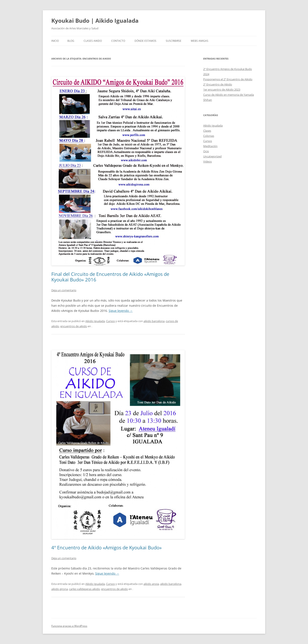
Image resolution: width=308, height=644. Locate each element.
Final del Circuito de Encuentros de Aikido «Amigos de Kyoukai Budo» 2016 (110, 277)
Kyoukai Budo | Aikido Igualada (95, 21)
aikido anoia (151, 584)
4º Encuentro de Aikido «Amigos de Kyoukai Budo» (107, 547)
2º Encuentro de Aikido (218, 84)
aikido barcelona (154, 321)
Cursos (110, 321)
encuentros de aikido (74, 326)
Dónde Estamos (145, 41)
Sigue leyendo (121, 311)
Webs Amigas (200, 41)
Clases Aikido (93, 41)
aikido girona (60, 589)
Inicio (55, 41)
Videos (207, 161)
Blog (71, 41)
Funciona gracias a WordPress (69, 626)
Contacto (118, 41)
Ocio (206, 151)
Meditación (210, 146)
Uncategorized (212, 156)
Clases (207, 131)
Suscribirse (174, 41)
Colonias (209, 136)
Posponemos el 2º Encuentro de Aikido (228, 79)
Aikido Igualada (95, 321)
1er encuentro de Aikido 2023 (222, 90)
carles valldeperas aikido (84, 589)
